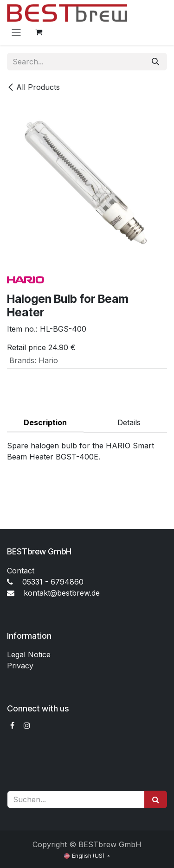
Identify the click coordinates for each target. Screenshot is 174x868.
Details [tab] (129, 422)
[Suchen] (156, 799)
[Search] (155, 62)
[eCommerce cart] (39, 32)
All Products (33, 87)
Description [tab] (45, 422)
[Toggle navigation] (16, 32)
